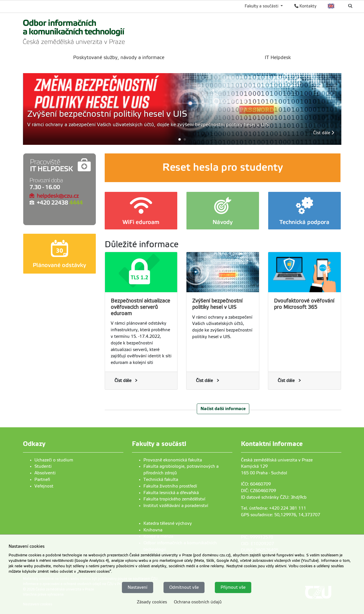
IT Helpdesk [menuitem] (278, 57)
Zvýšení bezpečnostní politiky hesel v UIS (217, 304)
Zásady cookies (152, 602)
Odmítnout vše (184, 587)
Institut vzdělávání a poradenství (176, 506)
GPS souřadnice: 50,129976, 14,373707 (281, 515)
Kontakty (305, 6)
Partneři (42, 479)
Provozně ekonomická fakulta (173, 460)
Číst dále (324, 133)
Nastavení (138, 587)
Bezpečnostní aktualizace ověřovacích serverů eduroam (140, 307)
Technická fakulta (161, 479)
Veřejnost (44, 486)
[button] (182, 139)
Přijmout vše (233, 587)
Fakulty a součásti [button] (262, 6)
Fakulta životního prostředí (170, 486)
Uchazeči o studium (54, 460)
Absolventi (45, 473)
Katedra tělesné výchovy (168, 523)
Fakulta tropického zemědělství (174, 499)
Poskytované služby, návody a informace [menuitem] (119, 57)
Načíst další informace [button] (223, 409)
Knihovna (153, 530)
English (331, 6)
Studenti (43, 466)
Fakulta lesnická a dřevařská (171, 493)
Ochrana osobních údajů (198, 602)
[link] (74, 31)
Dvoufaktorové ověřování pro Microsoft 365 (304, 304)
